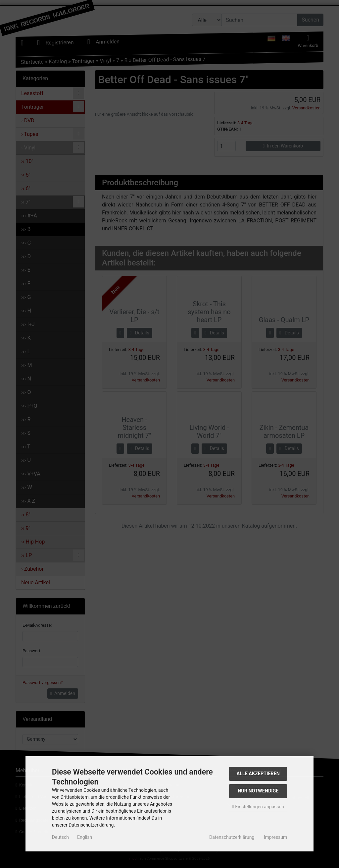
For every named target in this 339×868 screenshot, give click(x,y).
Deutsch (60, 837)
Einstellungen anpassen (258, 807)
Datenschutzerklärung (232, 837)
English (85, 837)
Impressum (275, 837)
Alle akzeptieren (258, 774)
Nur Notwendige (258, 791)
